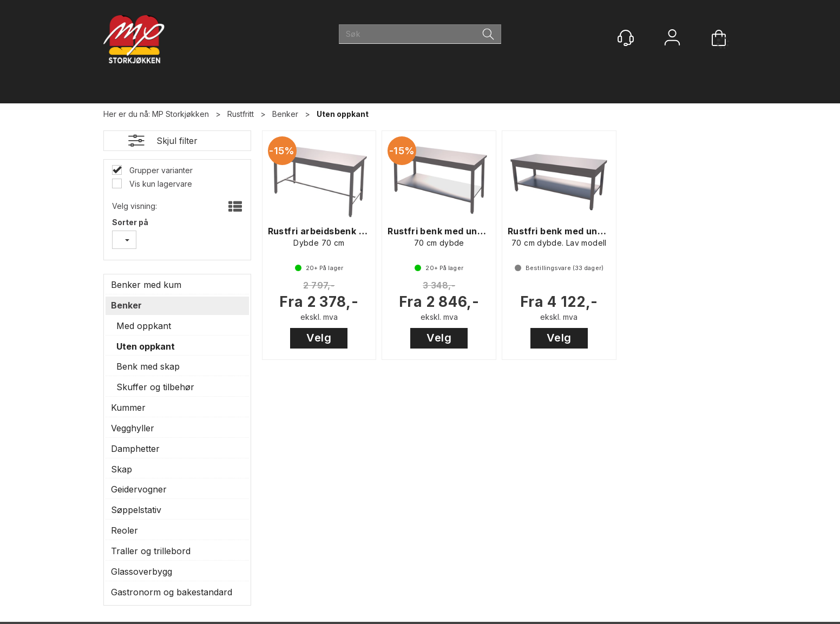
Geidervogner (139, 489)
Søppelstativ (136, 510)
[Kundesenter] (626, 38)
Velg (319, 338)
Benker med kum (146, 285)
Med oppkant (144, 326)
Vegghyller (133, 428)
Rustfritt (241, 114)
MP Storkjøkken (181, 114)
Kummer (128, 408)
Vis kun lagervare (160, 184)
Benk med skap (148, 366)
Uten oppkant (343, 114)
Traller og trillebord (151, 551)
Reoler (124, 530)
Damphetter (135, 449)
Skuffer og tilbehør (155, 387)
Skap (122, 469)
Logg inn (672, 39)
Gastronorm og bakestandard (172, 592)
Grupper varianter (160, 170)
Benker (285, 114)
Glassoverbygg (142, 572)
